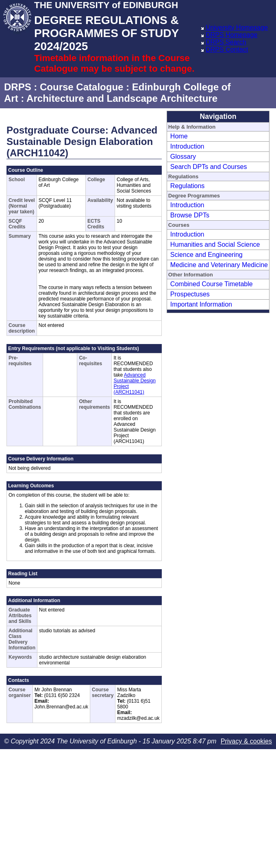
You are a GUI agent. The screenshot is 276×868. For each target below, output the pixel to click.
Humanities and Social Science (215, 244)
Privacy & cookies (246, 741)
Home (179, 136)
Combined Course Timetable (212, 284)
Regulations (188, 186)
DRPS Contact (227, 49)
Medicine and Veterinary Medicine (219, 265)
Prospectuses (190, 294)
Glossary (183, 157)
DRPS (18, 87)
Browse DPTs (190, 215)
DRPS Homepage (231, 35)
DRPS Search (226, 42)
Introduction (187, 146)
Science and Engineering (206, 255)
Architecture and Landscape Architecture (122, 98)
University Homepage (237, 27)
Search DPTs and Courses (209, 167)
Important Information (201, 304)
